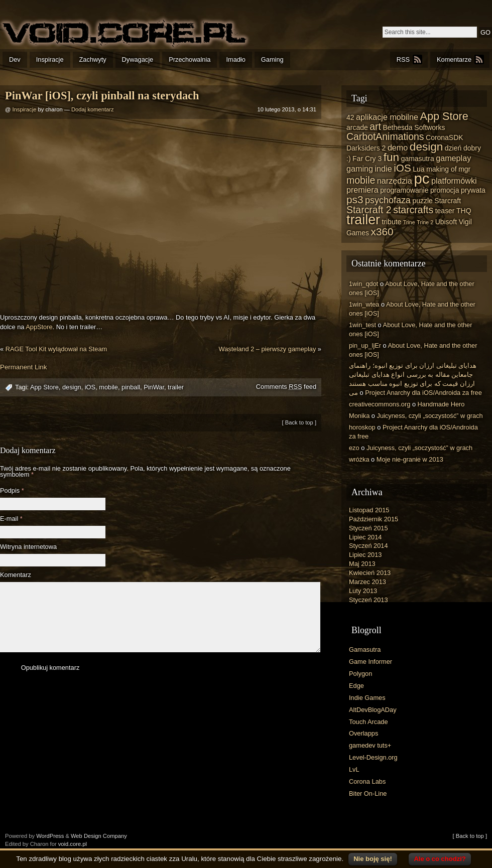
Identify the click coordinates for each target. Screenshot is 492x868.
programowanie (404, 190)
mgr (464, 169)
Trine (409, 222)
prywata (473, 190)
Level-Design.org (373, 757)
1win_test (362, 325)
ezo (354, 448)
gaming (360, 169)
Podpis (12, 491)
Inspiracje (50, 59)
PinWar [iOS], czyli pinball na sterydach (102, 96)
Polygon (360, 674)
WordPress (50, 836)
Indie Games (367, 698)
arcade (357, 127)
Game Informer (371, 662)
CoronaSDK (444, 137)
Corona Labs (367, 781)
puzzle (422, 201)
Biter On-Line (368, 793)
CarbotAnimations (385, 136)
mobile (108, 387)
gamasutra (418, 159)
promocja (445, 190)
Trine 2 (425, 222)
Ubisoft (446, 222)
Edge (356, 686)
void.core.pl (73, 844)
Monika (359, 416)
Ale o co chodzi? (440, 859)
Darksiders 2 (366, 148)
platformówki (454, 181)
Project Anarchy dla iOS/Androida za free (423, 393)
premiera (362, 190)
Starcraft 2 (369, 210)
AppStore (39, 327)
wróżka (359, 459)
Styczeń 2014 (368, 546)
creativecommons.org (380, 404)
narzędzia (395, 181)
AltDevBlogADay (373, 710)
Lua (418, 169)
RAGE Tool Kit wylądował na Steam (56, 349)
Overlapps (363, 733)
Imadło (235, 59)
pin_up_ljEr (365, 345)
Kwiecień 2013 (370, 573)
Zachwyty (93, 59)
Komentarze (454, 59)
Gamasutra (365, 649)
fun (391, 157)
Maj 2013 (362, 564)
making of (442, 169)
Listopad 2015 (369, 510)
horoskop (362, 427)
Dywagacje (138, 59)
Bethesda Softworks (414, 127)
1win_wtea (364, 304)
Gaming (272, 59)
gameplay (453, 158)
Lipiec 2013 (365, 555)
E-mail (11, 519)
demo (398, 148)
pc (421, 178)
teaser (445, 211)
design (72, 387)
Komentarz (16, 575)
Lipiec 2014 (365, 537)
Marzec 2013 (367, 582)
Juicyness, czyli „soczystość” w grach (430, 416)
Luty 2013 (363, 591)
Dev (15, 59)
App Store (44, 387)
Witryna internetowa (28, 547)
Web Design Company (99, 836)
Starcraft (448, 201)
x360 (382, 232)
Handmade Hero (441, 404)
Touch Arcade (368, 722)
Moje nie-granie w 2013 (410, 459)
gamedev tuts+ (370, 745)
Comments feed (286, 387)
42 (350, 117)
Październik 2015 (374, 519)
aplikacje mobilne (387, 117)
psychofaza (388, 200)
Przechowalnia (190, 59)
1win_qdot (363, 284)
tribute (392, 222)
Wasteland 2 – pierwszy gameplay (268, 349)
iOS (90, 387)
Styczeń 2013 (368, 600)
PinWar (154, 387)
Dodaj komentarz (93, 109)
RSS (403, 59)
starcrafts (413, 210)
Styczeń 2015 (368, 528)
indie (384, 169)
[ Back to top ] (299, 422)
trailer (176, 387)
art (375, 126)
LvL (354, 769)
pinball (131, 387)
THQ (464, 211)
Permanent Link (23, 367)
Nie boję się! (373, 859)
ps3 (355, 199)
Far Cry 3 (367, 159)
